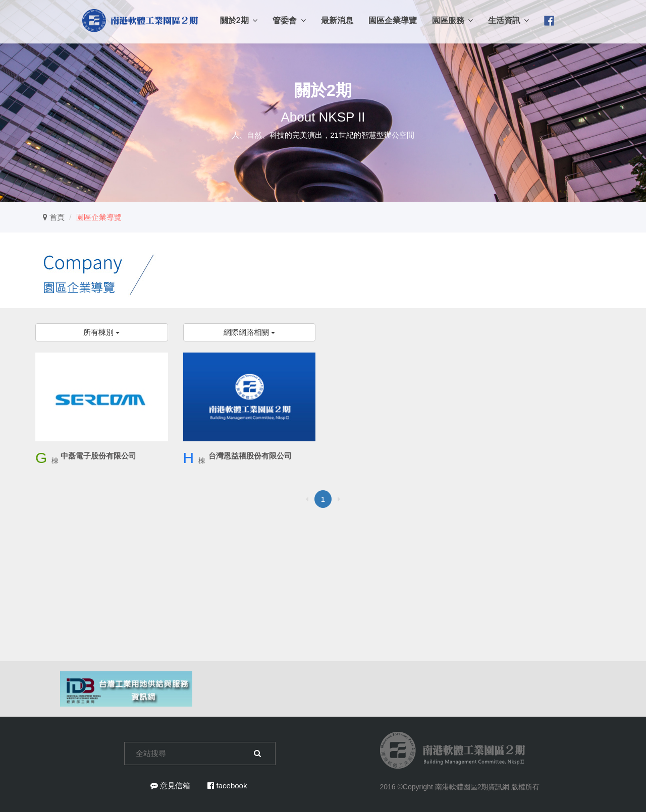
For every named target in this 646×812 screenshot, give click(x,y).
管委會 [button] (289, 20)
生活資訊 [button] (508, 20)
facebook (227, 786)
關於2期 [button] (239, 20)
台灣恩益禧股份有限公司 (250, 456)
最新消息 (337, 20)
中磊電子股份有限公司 (98, 456)
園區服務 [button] (452, 20)
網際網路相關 (249, 332)
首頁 (54, 217)
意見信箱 (170, 786)
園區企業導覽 (393, 20)
